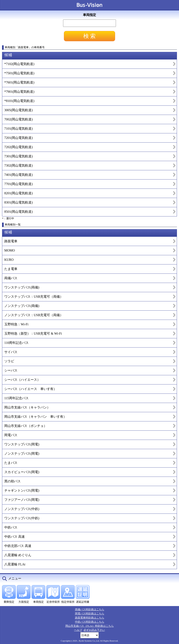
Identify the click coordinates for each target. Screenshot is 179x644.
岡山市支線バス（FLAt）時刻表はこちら (90, 626)
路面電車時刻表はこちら (90, 618)
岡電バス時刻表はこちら (90, 614)
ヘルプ (78, 630)
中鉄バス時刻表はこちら (90, 622)
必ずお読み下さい (94, 630)
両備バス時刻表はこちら (90, 609)
